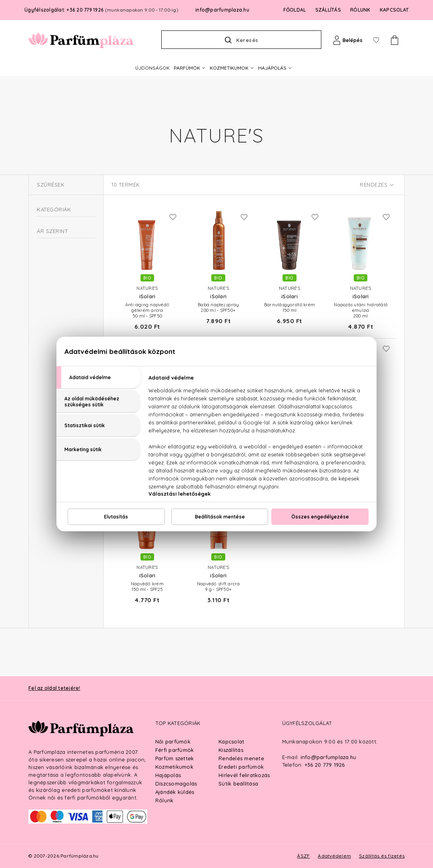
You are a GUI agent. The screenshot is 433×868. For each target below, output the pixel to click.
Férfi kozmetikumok (65, 267)
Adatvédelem (334, 856)
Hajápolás (168, 775)
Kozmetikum (52, 228)
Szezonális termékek (67, 282)
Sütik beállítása (238, 784)
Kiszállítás (231, 750)
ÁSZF (303, 856)
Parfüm (46, 298)
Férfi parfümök (175, 750)
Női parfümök (173, 741)
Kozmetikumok (174, 767)
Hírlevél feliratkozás (244, 775)
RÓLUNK (360, 10)
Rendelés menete (241, 758)
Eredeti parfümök (241, 767)
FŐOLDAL (295, 10)
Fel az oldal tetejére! (54, 688)
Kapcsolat (231, 741)
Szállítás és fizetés (382, 856)
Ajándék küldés (175, 792)
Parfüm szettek (175, 758)
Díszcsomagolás (176, 784)
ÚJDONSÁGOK (152, 68)
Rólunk (164, 800)
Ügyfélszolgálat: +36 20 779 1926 (101, 10)
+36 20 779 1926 (325, 765)
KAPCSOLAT (394, 10)
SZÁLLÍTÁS (328, 10)
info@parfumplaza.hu (222, 10)
